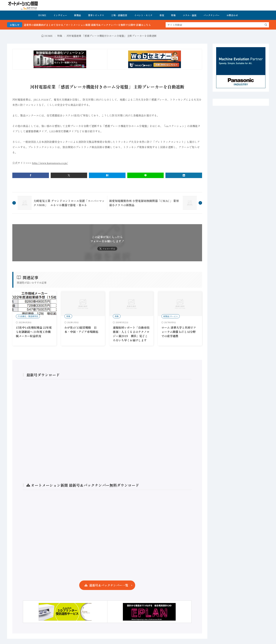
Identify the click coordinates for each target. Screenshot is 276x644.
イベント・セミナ (143, 15)
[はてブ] (107, 175)
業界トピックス (96, 15)
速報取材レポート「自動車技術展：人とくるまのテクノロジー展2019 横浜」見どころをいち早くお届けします (131, 334)
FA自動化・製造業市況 (28, 316)
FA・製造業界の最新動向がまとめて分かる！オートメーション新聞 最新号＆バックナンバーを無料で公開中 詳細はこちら (92, 25)
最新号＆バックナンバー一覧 (109, 585)
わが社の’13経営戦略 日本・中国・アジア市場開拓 (81, 330)
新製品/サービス (171, 316)
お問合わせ (232, 15)
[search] (266, 25)
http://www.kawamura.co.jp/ (50, 163)
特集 (173, 15)
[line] (146, 175)
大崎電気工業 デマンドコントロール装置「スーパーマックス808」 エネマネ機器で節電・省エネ (69, 203)
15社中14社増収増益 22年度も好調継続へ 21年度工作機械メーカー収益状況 (34, 332)
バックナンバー (211, 15)
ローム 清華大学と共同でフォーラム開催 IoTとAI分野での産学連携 (179, 332)
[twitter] (69, 175)
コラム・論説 (190, 15)
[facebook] (31, 175)
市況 (162, 15)
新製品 (78, 15)
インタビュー (60, 15)
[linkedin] (184, 175)
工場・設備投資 (119, 15)
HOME (42, 15)
